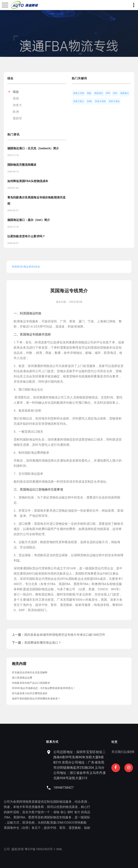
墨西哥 (17, 118)
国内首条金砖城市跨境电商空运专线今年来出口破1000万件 (65, 635)
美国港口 (125, 93)
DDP (108, 93)
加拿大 (17, 105)
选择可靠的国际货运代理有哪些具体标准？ (36, 699)
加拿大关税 (79, 93)
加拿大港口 (79, 101)
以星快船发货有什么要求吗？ (26, 236)
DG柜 (90, 101)
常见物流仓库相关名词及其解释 (30, 672)
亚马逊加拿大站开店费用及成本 (30, 693)
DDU (115, 93)
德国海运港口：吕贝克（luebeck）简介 (33, 148)
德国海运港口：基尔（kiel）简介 (29, 220)
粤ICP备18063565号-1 (19, 849)
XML (38, 849)
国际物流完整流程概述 (22, 165)
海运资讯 (28, 267)
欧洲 (16, 112)
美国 (16, 98)
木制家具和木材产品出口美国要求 (31, 683)
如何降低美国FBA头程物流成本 (28, 181)
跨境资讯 (17, 267)
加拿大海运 (114, 101)
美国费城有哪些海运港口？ (43, 643)
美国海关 (99, 93)
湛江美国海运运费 (22, 678)
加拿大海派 (100, 101)
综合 (16, 92)
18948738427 (85, 787)
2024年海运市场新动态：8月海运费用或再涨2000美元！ (44, 688)
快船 (89, 93)
